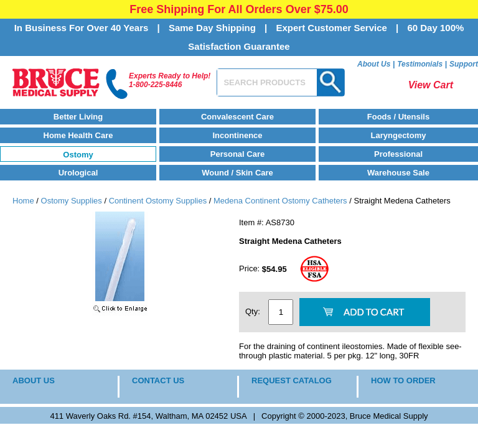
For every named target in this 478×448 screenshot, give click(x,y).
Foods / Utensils (398, 117)
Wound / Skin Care (237, 173)
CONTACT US (158, 380)
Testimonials (420, 64)
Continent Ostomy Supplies (158, 201)
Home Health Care (78, 135)
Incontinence (237, 135)
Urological (78, 173)
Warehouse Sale (398, 173)
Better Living (78, 117)
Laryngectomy (399, 135)
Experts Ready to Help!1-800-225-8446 (170, 80)
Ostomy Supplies (72, 201)
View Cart (431, 85)
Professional (398, 154)
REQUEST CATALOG (292, 380)
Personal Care (237, 154)
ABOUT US (34, 380)
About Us (374, 64)
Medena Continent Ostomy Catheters (280, 201)
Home (23, 201)
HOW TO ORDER (403, 380)
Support (464, 64)
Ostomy (78, 155)
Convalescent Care (237, 117)
